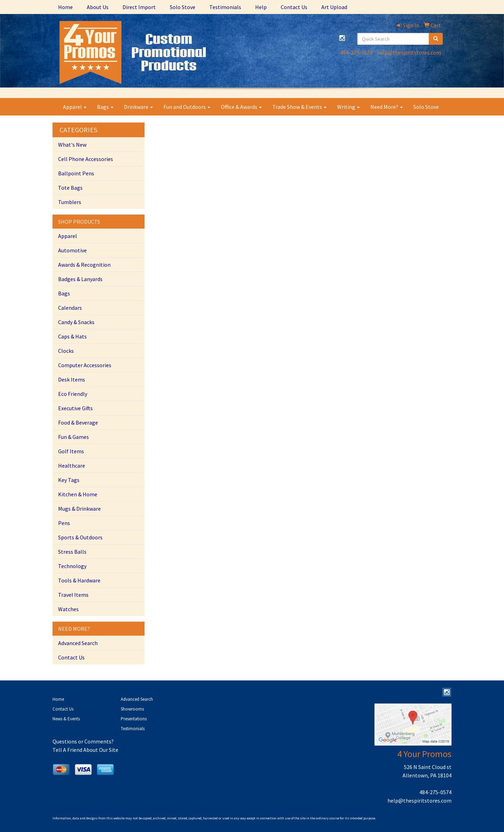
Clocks (66, 351)
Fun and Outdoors (187, 107)
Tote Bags (70, 188)
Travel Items (73, 595)
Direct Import (139, 7)
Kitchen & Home (78, 494)
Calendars (70, 308)
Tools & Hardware (79, 580)
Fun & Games (73, 437)
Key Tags (69, 480)
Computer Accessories (85, 365)
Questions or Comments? (83, 741)
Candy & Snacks (76, 322)
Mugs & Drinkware (79, 509)
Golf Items (71, 451)
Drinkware (138, 107)
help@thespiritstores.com (409, 53)
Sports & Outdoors (80, 537)
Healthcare (72, 466)
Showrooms (132, 709)
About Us (98, 7)
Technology (72, 566)
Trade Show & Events (299, 107)
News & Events (66, 719)
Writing (348, 107)
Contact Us (294, 7)
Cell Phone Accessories (86, 159)
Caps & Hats (72, 336)
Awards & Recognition (84, 265)
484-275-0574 (356, 53)
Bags (105, 107)
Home (65, 7)
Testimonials (225, 7)
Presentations (134, 719)
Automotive (72, 250)
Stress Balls (72, 552)
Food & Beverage (78, 422)
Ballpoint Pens (76, 173)
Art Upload (334, 7)
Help (261, 7)
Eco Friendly (73, 394)
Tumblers (70, 202)
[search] (436, 39)
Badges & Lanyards (80, 279)
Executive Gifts (75, 408)
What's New (72, 145)
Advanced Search (78, 643)
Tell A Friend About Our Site (85, 750)
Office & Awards (241, 107)
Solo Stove (183, 7)
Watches (68, 609)
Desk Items (72, 379)
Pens (64, 523)
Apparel (75, 107)
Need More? (387, 107)
